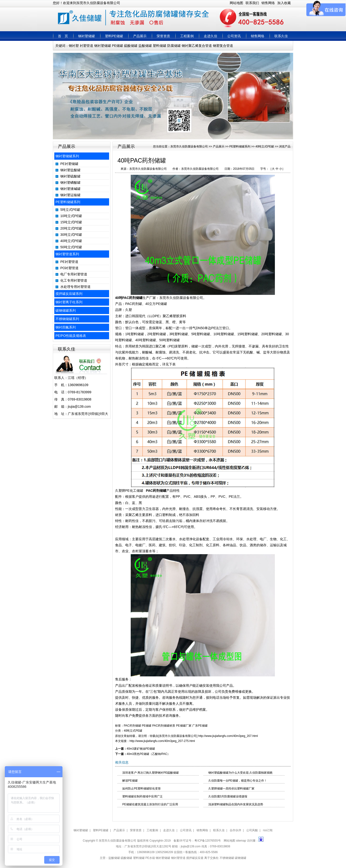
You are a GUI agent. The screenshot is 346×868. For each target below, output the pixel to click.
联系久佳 (281, 36)
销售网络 (268, 3)
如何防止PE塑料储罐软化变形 (142, 789)
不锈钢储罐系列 (67, 319)
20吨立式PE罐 (71, 228)
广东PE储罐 (200, 726)
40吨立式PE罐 (71, 241)
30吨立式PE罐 (71, 235)
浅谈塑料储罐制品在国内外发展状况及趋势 (236, 804)
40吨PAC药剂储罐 (129, 298)
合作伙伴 (235, 830)
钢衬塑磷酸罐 (70, 182)
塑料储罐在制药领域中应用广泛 (142, 796)
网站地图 (236, 3)
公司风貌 (252, 830)
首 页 (63, 36)
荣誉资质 (163, 36)
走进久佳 (210, 36)
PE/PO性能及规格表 (71, 336)
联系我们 (252, 3)
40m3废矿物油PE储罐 (141, 749)
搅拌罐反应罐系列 (69, 294)
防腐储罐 (174, 46)
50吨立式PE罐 (71, 247)
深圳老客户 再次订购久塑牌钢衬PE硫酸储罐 (151, 773)
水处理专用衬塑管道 (75, 287)
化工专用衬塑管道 (74, 280)
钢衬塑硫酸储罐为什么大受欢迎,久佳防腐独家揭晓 (240, 773)
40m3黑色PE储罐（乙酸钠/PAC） (148, 754)
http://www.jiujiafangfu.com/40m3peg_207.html (228, 736)
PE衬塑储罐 (69, 164)
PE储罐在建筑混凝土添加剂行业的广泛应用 (150, 804)
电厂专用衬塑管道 (74, 274)
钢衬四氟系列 (66, 327)
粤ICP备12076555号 (207, 841)
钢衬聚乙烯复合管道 (197, 46)
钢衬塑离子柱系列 (69, 302)
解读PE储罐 (130, 781)
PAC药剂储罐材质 (164, 726)
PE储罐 (118, 46)
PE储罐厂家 (184, 726)
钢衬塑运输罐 (70, 195)
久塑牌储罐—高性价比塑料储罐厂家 (231, 789)
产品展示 (140, 36)
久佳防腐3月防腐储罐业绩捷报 (228, 796)
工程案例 (187, 36)
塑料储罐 (160, 46)
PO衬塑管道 (69, 268)
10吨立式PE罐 (71, 216)
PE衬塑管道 (69, 262)
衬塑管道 (86, 46)
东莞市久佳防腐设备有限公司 (189, 146)
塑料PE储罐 (114, 36)
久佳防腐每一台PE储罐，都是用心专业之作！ (238, 781)
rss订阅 (268, 830)
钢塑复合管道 (223, 46)
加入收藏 (284, 3)
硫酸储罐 (131, 46)
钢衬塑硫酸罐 (70, 176)
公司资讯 (234, 36)
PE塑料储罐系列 (68, 202)
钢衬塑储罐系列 (67, 156)
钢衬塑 (74, 46)
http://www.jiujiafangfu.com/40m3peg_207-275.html (162, 741)
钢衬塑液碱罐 (70, 189)
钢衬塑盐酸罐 (70, 170)
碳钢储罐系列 (66, 310)
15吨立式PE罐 (71, 222)
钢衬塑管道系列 (67, 254)
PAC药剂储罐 (155, 491)
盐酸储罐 (145, 46)
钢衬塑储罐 (86, 36)
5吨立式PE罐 (70, 210)
